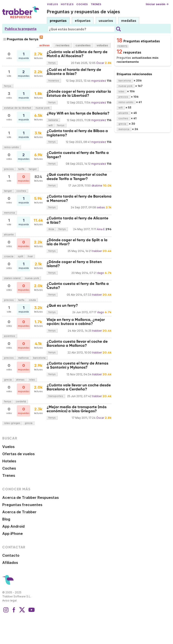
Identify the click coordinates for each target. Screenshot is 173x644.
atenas (20, 380)
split (20, 256)
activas (44, 45)
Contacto (11, 555)
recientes (63, 45)
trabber (97, 251)
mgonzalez (99, 81)
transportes (56, 396)
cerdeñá (21, 401)
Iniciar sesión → (157, 4)
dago (101, 273)
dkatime (97, 186)
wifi (51, 125)
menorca (9, 213)
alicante (9, 234)
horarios (54, 81)
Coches (82, 4)
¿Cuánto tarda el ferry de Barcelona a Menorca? (79, 198)
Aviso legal (9, 600)
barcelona (39, 358)
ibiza (51, 229)
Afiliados (10, 563)
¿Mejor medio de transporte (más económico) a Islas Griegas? (77, 409)
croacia (9, 256)
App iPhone (13, 534)
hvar (30, 256)
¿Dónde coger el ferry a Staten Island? (74, 264)
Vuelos (52, 4)
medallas (129, 21)
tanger (33, 169)
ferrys (52, 63)
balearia (53, 120)
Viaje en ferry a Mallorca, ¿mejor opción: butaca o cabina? (76, 322)
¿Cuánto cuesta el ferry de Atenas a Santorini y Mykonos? (77, 365)
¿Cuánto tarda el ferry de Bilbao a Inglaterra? (77, 133)
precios (9, 169)
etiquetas (83, 21)
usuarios (106, 21)
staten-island (12, 278)
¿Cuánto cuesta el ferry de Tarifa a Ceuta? (78, 286)
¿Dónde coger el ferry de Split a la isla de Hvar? (77, 242)
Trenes (96, 4)
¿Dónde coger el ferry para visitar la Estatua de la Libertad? (79, 93)
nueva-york (43, 108)
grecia (8, 380)
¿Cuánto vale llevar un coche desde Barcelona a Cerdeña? (79, 387)
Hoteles (67, 4)
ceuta (32, 300)
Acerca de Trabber (19, 512)
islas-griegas (12, 423)
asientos (10, 336)
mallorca (23, 358)
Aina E (101, 229)
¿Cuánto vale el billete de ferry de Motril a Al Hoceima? (77, 54)
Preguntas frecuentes (22, 505)
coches (21, 191)
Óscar (100, 63)
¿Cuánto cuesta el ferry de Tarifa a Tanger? (78, 155)
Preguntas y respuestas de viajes (83, 12)
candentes (83, 45)
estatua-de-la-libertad (18, 108)
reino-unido (11, 147)
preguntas (58, 21)
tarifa (21, 169)
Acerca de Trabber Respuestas (31, 498)
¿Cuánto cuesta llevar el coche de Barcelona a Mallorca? (77, 343)
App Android (13, 526)
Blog (6, 519)
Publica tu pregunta (21, 29)
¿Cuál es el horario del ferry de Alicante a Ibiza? (74, 72)
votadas (102, 45)
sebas (101, 207)
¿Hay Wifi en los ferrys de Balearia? (78, 113)
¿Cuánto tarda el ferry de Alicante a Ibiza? (77, 220)
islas (32, 380)
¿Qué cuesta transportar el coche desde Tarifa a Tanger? (77, 177)
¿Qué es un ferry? (62, 305)
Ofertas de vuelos (18, 454)
